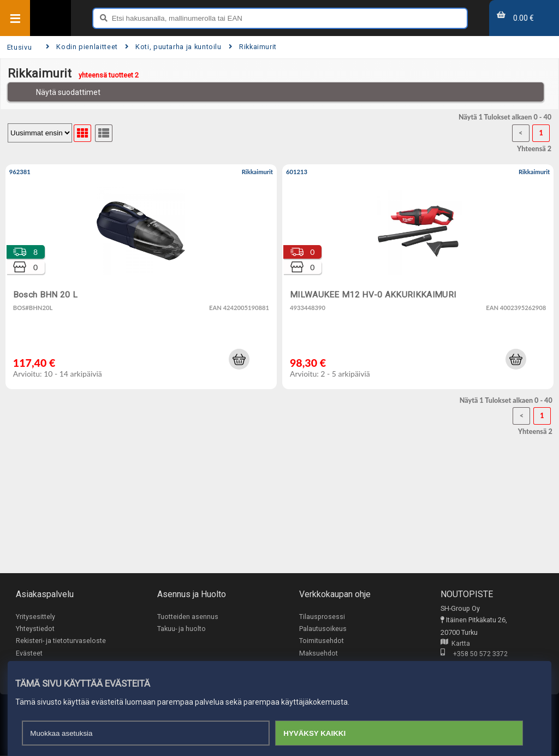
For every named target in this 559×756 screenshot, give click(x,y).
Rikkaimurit (253, 47)
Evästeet (29, 654)
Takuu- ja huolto (182, 629)
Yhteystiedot (35, 629)
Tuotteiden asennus (188, 617)
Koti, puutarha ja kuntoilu (173, 47)
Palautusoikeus (323, 629)
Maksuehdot (319, 654)
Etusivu (19, 47)
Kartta (455, 644)
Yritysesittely (35, 617)
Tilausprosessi (322, 617)
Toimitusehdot (322, 641)
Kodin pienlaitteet (82, 47)
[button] (239, 359)
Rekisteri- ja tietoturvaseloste (61, 641)
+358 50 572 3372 (474, 654)
